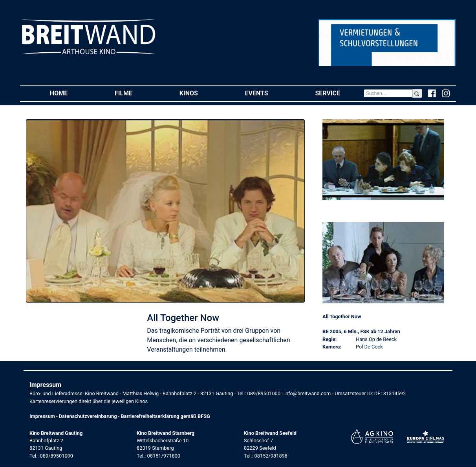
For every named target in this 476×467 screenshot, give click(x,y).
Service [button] (339, 93)
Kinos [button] (200, 93)
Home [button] (70, 93)
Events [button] (268, 93)
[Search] (388, 93)
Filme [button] (135, 93)
